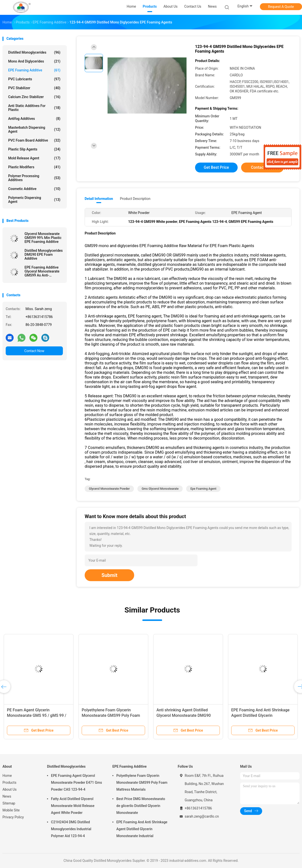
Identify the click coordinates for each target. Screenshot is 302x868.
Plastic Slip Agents (34, 149)
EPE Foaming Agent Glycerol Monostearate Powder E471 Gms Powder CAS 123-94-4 (76, 783)
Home (7, 776)
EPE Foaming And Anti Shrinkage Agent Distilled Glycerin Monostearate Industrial (260, 715)
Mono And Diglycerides (34, 61)
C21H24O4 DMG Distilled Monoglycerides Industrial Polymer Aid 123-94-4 (71, 829)
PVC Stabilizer (34, 88)
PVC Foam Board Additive (34, 140)
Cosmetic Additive (34, 189)
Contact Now (34, 351)
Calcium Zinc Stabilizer (34, 97)
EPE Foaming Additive (34, 70)
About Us (10, 789)
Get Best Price (216, 167)
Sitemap (9, 803)
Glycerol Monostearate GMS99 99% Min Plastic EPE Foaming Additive (43, 238)
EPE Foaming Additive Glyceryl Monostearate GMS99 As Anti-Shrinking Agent (42, 271)
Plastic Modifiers (34, 167)
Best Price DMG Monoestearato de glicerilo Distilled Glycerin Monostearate (141, 806)
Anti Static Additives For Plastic (34, 108)
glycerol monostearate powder (109, 489)
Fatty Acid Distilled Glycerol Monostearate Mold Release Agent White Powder (73, 806)
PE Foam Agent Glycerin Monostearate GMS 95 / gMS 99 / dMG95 (37, 715)
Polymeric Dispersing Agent (34, 200)
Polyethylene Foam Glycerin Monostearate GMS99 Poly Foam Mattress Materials (111, 715)
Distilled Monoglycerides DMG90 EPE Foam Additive (44, 254)
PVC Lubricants (34, 79)
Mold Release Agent (34, 158)
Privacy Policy (13, 817)
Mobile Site (11, 810)
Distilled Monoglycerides (34, 52)
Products (9, 783)
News (7, 796)
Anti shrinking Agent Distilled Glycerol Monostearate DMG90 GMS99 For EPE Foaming (184, 715)
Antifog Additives (34, 119)
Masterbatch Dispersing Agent (34, 129)
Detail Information (99, 199)
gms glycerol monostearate (160, 489)
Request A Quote (281, 7)
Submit (109, 575)
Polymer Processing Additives (34, 178)
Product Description (135, 199)
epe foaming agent (203, 489)
